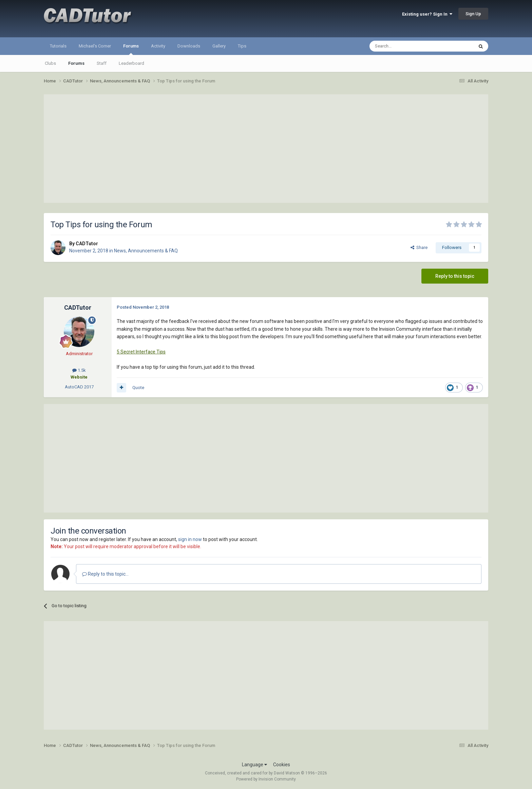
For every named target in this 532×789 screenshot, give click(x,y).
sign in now (190, 539)
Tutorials (58, 46)
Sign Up (473, 14)
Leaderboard (131, 63)
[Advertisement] (266, 149)
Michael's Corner (95, 46)
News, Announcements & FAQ (146, 251)
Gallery (219, 46)
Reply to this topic (455, 276)
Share (419, 247)
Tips (242, 46)
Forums (131, 49)
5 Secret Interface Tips (141, 352)
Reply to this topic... (105, 574)
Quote (138, 388)
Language (254, 765)
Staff (102, 63)
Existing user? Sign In (427, 14)
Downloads (189, 46)
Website (79, 377)
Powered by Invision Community (266, 779)
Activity (158, 46)
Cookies (282, 765)
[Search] (405, 46)
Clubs (50, 63)
